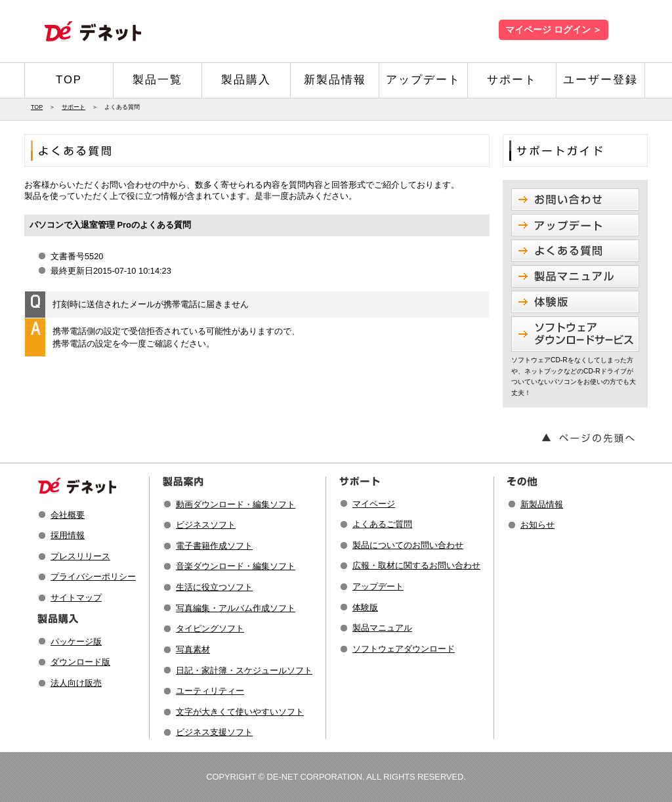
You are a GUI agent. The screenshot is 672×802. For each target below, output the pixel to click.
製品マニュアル (382, 628)
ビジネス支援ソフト (214, 732)
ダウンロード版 (80, 662)
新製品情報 (335, 80)
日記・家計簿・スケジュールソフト (244, 670)
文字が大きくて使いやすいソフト (240, 712)
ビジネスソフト (206, 525)
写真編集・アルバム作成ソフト (236, 608)
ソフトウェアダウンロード (404, 649)
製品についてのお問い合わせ (408, 545)
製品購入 (246, 80)
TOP (69, 80)
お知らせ (537, 525)
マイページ (374, 504)
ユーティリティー (210, 691)
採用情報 (68, 535)
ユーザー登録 (600, 80)
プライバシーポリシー (93, 577)
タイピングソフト (210, 628)
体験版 (365, 607)
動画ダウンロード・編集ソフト (236, 504)
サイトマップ (76, 598)
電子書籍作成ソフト (214, 546)
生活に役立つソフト (214, 587)
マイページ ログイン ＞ (554, 30)
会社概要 (68, 515)
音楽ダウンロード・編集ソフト (236, 566)
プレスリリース (80, 556)
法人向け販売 (76, 683)
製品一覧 (157, 80)
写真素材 (193, 649)
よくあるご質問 (382, 524)
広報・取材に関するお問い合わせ (416, 565)
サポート (512, 80)
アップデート (423, 80)
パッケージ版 (76, 642)
